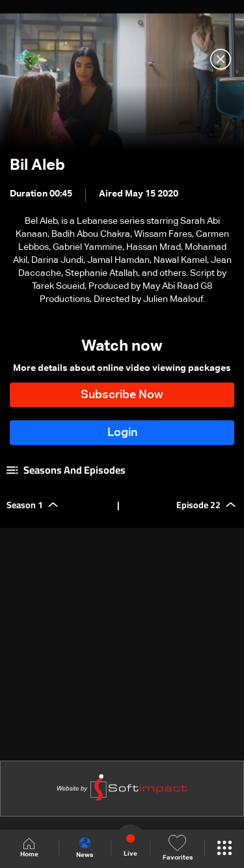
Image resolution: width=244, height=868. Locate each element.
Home (29, 848)
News (85, 848)
